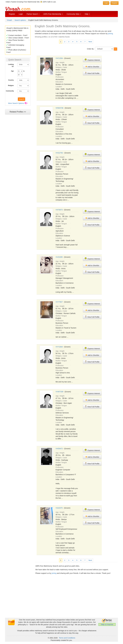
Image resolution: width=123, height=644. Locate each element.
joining (110, 34)
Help (87, 14)
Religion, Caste (61, 67)
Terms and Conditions (67, 638)
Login (21, 14)
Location (59, 87)
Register (12, 14)
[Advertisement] (61, 601)
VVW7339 (59, 392)
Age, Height (60, 62)
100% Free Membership (53, 14)
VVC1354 (59, 58)
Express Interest (92, 60)
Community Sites (74, 14)
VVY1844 (59, 347)
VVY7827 (59, 302)
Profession (60, 77)
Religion (11, 86)
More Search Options (16, 103)
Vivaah (9, 20)
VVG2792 (59, 153)
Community (10, 91)
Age (12, 71)
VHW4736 (59, 108)
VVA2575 (59, 508)
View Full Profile (92, 73)
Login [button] (106, 3)
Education (59, 82)
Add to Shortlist (92, 67)
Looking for (11, 65)
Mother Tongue (61, 72)
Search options (20, 20)
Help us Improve (107, 624)
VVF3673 (59, 210)
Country (11, 80)
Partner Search (33, 14)
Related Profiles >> (18, 112)
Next (90, 42)
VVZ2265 (59, 257)
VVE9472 (59, 449)
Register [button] (115, 3)
